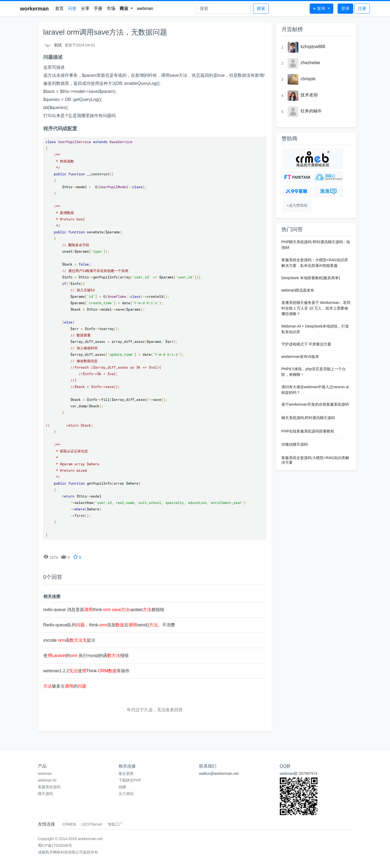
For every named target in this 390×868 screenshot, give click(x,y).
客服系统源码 (49, 787)
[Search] (224, 9)
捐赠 (122, 787)
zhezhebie (310, 63)
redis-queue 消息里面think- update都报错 (104, 610)
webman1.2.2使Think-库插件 (87, 671)
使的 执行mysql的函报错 (86, 655)
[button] (126, 9)
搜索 (261, 8)
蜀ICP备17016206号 (55, 845)
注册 (362, 8)
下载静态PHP (130, 780)
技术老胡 (309, 95)
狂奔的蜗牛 (311, 111)
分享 (85, 8)
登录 (345, 8)
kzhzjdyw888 (313, 47)
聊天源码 (45, 794)
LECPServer (92, 824)
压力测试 (126, 794)
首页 (59, 8)
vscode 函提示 (69, 640)
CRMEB (69, 824)
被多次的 (65, 686)
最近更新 (126, 773)
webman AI (47, 780)
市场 (111, 8)
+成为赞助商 (297, 205)
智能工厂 (115, 824)
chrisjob (308, 79)
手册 (98, 8)
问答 (72, 8)
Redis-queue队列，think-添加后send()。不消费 (109, 625)
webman (145, 8)
